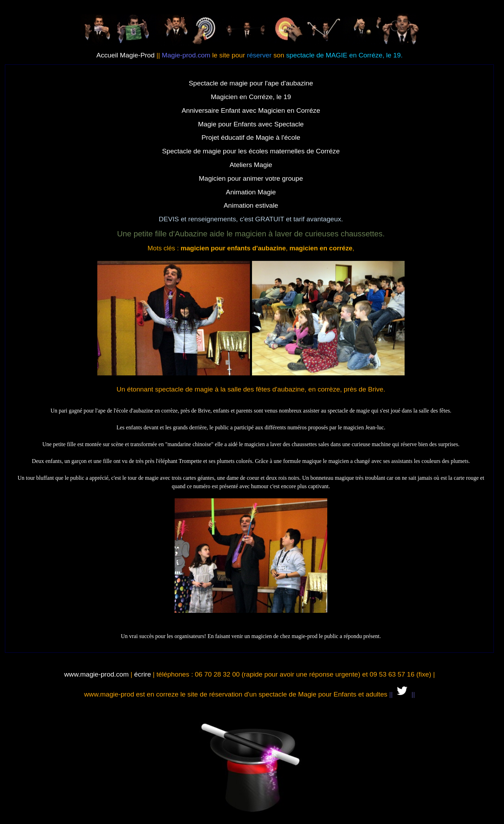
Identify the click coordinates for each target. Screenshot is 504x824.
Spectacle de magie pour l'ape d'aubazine (251, 83)
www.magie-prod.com (96, 674)
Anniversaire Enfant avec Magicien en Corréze (251, 110)
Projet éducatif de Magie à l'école (251, 137)
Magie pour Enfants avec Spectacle (251, 124)
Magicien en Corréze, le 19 (251, 97)
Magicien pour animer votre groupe (251, 178)
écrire (142, 674)
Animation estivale (251, 205)
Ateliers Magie (251, 165)
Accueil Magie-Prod (125, 55)
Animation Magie (251, 192)
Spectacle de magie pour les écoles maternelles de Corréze (251, 151)
